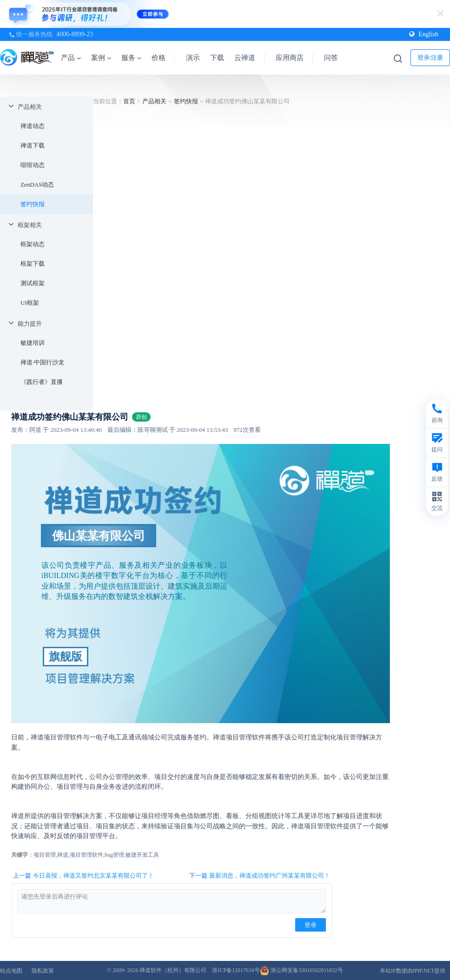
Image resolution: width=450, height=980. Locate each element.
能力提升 (30, 324)
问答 (331, 58)
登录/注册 (430, 57)
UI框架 (30, 303)
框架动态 (33, 244)
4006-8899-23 (75, 34)
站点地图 (11, 971)
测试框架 (33, 283)
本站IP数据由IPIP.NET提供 (413, 971)
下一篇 (260, 876)
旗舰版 (66, 657)
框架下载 (33, 264)
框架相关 (30, 225)
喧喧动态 (33, 165)
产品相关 (30, 107)
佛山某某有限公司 (99, 536)
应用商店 (290, 58)
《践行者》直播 (42, 382)
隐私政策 (43, 971)
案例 (101, 58)
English (424, 34)
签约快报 (33, 204)
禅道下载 (33, 145)
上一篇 (83, 876)
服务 (131, 58)
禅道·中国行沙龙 (42, 362)
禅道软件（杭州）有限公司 (173, 970)
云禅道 (245, 58)
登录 (311, 925)
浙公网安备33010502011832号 (301, 970)
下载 (217, 58)
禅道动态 (33, 126)
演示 (193, 58)
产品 (71, 58)
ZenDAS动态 (37, 185)
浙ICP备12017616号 (236, 970)
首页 (129, 101)
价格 (159, 58)
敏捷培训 (33, 343)
